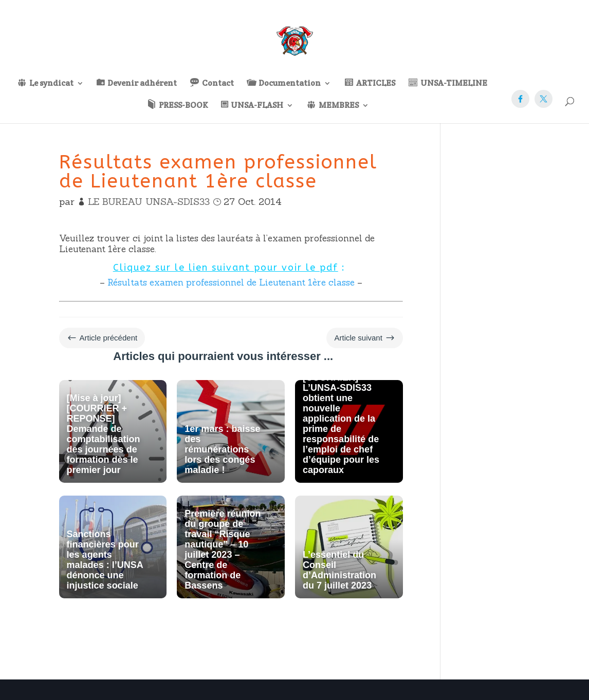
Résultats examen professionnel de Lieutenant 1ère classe (231, 282)
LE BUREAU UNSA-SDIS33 (149, 202)
